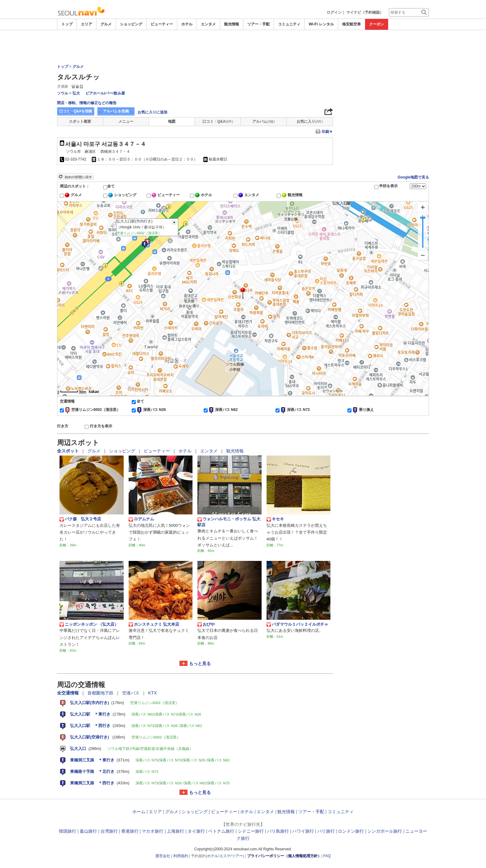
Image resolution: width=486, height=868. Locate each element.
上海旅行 (175, 831)
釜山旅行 (88, 831)
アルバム (263, 121)
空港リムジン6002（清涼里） (96, 410)
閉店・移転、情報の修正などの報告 (87, 103)
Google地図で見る (413, 177)
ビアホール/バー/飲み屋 (105, 93)
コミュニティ (289, 24)
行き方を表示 (101, 426)
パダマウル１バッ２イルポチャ (297, 624)
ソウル (63, 93)
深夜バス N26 (155, 410)
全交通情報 (68, 693)
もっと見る (200, 663)
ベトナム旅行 (221, 831)
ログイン (334, 12)
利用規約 (181, 856)
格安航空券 (351, 24)
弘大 (76, 93)
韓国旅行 (68, 831)
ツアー (237, 856)
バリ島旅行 (278, 831)
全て (111, 186)
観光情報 (232, 24)
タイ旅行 (196, 831)
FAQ (327, 856)
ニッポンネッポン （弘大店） (89, 624)
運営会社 (163, 856)
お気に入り (310, 121)
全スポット (68, 451)
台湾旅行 (109, 831)
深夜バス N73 (298, 410)
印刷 (327, 132)
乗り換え (366, 410)
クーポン (377, 24)
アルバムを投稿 (116, 111)
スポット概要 (80, 121)
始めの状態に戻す (78, 177)
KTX (152, 693)
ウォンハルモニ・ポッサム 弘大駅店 (229, 522)
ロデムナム (141, 519)
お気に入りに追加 (152, 112)
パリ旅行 (326, 831)
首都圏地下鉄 (101, 693)
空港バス (131, 693)
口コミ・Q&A (218, 121)
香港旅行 (130, 831)
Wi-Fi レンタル (321, 24)
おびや (206, 624)
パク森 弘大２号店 (80, 519)
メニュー (126, 121)
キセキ (275, 519)
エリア (86, 24)
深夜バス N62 (226, 410)
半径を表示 (388, 186)
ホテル (187, 24)
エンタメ (208, 24)
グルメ (106, 24)
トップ (67, 24)
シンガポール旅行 (385, 831)
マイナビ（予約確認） (365, 12)
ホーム (139, 812)
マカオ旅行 (152, 831)
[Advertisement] (243, 47)
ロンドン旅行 (351, 831)
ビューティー (162, 24)
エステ (225, 856)
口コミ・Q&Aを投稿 (76, 111)
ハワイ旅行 (303, 831)
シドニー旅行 (251, 831)
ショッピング (131, 24)
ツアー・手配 (258, 24)
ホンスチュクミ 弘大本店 (154, 624)
